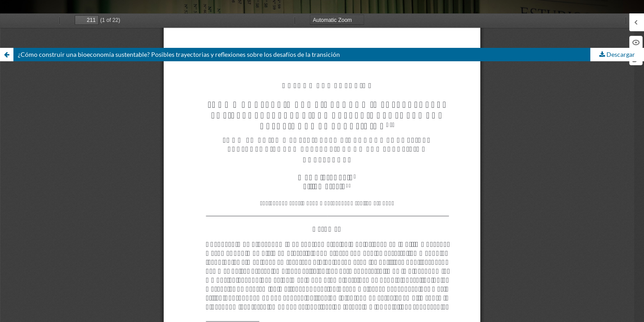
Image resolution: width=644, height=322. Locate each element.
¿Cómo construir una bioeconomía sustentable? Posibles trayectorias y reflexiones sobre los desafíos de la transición (179, 54)
